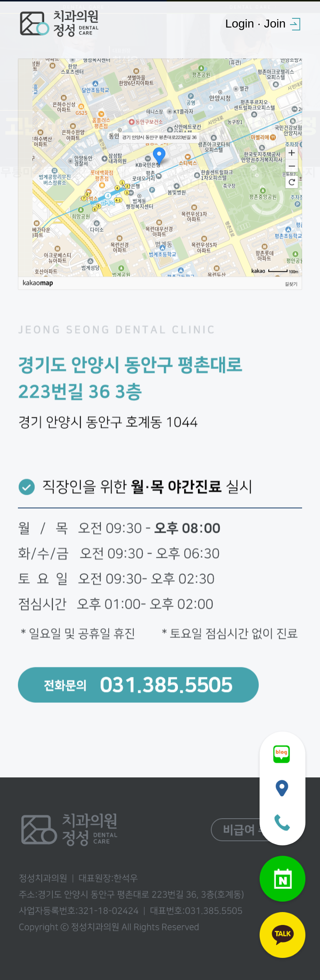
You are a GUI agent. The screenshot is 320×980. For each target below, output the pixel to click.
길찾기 (291, 286)
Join (275, 23)
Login (239, 23)
